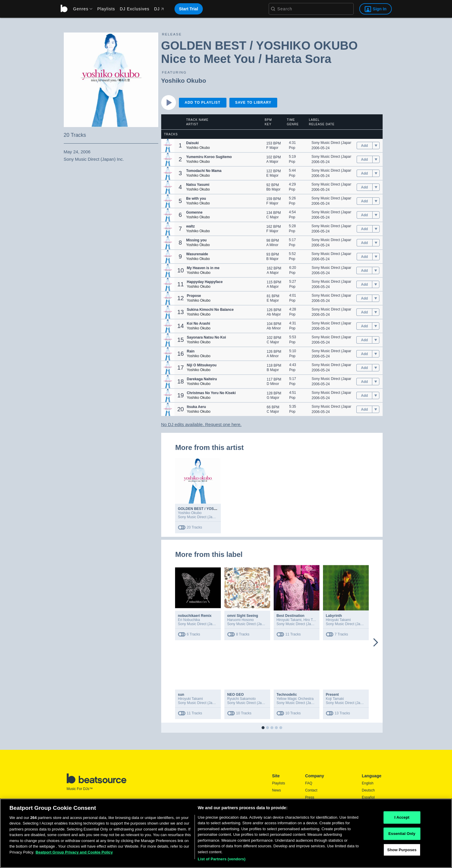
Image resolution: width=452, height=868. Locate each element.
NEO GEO (236, 695)
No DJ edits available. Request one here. (201, 424)
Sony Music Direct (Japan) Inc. (336, 143)
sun (181, 695)
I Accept (402, 842)
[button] (168, 146)
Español (368, 797)
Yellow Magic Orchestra (295, 699)
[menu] (81, 9)
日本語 (367, 812)
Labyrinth (334, 616)
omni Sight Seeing (243, 616)
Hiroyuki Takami (289, 620)
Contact (311, 790)
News (277, 790)
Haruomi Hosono (241, 620)
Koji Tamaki (335, 699)
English (368, 783)
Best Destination (291, 616)
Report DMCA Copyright (324, 819)
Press (310, 797)
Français (369, 804)
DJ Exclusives (135, 9)
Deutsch (368, 790)
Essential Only (402, 858)
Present (332, 695)
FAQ (309, 783)
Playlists (106, 9)
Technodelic (287, 695)
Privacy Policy (316, 812)
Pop (292, 148)
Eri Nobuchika (189, 620)
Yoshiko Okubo (184, 81)
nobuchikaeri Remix (195, 616)
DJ (159, 9)
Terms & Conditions (321, 804)
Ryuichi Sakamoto (242, 699)
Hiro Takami (313, 620)
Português (370, 820)
